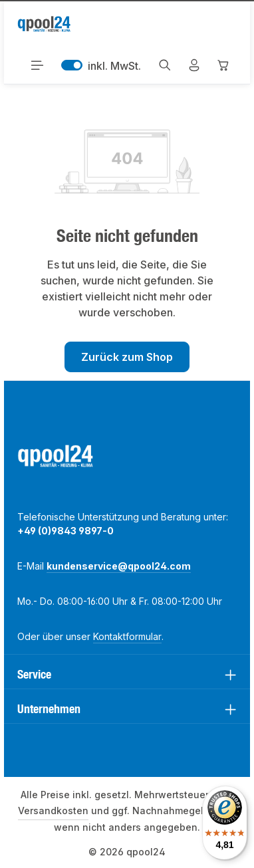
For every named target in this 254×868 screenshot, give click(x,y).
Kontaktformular (127, 636)
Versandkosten (53, 811)
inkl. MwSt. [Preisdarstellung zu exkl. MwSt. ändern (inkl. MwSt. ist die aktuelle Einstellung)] (101, 65)
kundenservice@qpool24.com (119, 566)
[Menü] (37, 65)
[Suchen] (165, 65)
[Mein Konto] (194, 65)
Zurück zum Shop (127, 357)
